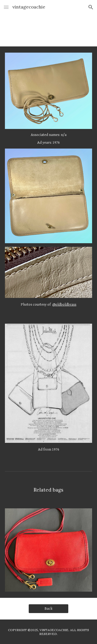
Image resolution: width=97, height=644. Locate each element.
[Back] (48, 608)
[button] (6, 7)
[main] (49, 139)
